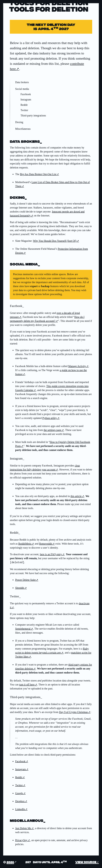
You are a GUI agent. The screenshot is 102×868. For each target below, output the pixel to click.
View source (86, 862)
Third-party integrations (33, 115)
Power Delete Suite (25, 580)
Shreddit (20, 588)
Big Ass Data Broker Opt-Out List (38, 174)
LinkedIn (20, 809)
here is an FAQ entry (51, 554)
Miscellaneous (23, 129)
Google (19, 793)
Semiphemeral (23, 628)
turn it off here (27, 684)
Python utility (50, 418)
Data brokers (22, 82)
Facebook (26, 94)
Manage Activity (77, 366)
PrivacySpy (21, 840)
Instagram (26, 100)
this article (76, 496)
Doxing (19, 122)
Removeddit (46, 544)
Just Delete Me (23, 828)
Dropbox (20, 801)
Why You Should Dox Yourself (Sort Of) (55, 241)
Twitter (24, 110)
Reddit (24, 105)
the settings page (52, 430)
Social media (22, 89)
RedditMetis (25, 544)
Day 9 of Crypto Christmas (74, 712)
